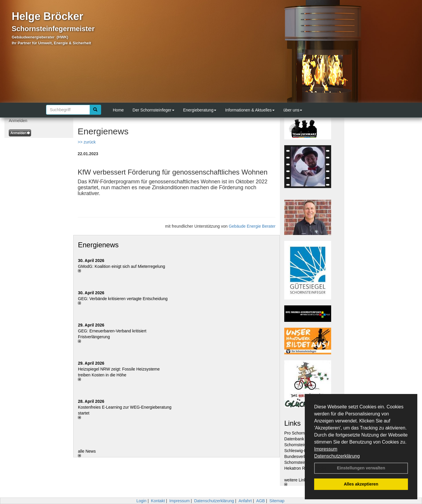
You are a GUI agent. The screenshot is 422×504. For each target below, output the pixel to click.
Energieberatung (200, 110)
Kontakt (158, 501)
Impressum (326, 449)
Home (118, 110)
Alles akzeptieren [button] (361, 484)
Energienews (98, 245)
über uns (293, 110)
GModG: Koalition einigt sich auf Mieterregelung (121, 266)
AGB (261, 501)
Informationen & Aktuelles (250, 110)
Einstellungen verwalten (361, 468)
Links (292, 423)
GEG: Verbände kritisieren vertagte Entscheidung (123, 299)
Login (141, 501)
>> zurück (87, 142)
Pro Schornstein (299, 433)
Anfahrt (245, 501)
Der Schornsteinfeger (153, 110)
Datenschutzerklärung (337, 456)
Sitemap (277, 501)
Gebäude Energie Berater (252, 226)
